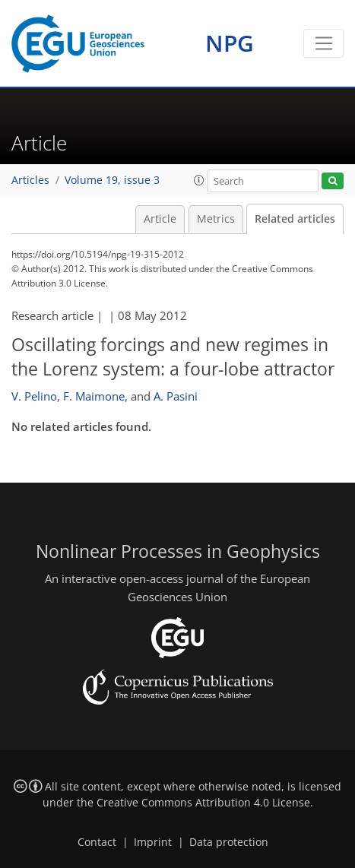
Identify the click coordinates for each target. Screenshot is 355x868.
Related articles (295, 219)
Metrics (216, 219)
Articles (30, 180)
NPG (230, 43)
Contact (97, 842)
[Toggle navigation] (323, 43)
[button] (199, 180)
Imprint (153, 842)
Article (160, 219)
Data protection (229, 842)
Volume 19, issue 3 (112, 180)
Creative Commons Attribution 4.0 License (203, 803)
